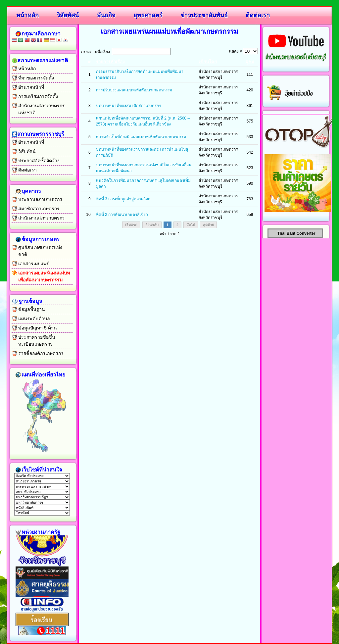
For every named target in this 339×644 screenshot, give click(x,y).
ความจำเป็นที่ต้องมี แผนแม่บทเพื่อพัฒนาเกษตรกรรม (141, 137)
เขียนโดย (208, 62)
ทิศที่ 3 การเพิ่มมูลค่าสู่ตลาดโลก (123, 199)
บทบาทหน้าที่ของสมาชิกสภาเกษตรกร (128, 106)
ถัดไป (191, 225)
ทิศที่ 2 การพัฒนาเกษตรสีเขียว (122, 215)
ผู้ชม (250, 62)
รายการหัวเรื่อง (110, 62)
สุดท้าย (208, 225)
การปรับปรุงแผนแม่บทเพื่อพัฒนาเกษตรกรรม (134, 90)
